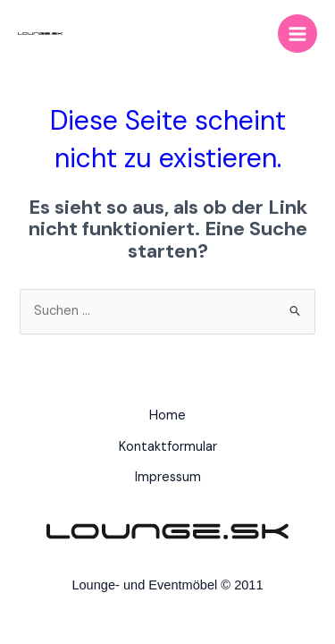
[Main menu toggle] (297, 34)
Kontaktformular (168, 447)
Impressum (168, 477)
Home (167, 415)
